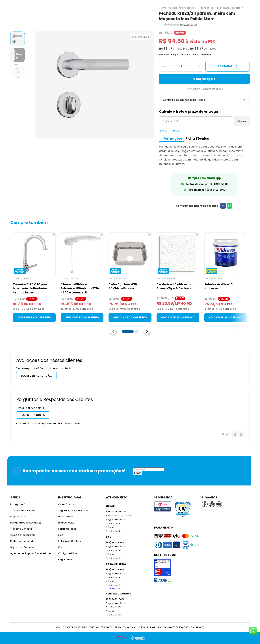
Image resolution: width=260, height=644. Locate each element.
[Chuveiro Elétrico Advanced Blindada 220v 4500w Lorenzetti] (82, 277)
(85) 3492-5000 (115, 599)
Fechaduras (206, 8)
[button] (128, 331)
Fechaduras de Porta (227, 8)
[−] (163, 66)
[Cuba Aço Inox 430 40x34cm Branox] (130, 277)
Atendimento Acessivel (119, 515)
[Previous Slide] (113, 332)
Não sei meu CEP (170, 131)
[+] (199, 66)
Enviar (137, 473)
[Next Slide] (147, 332)
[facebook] (222, 206)
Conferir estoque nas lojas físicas (204, 100)
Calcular (242, 121)
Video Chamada (116, 512)
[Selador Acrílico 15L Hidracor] (226, 277)
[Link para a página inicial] (163, 8)
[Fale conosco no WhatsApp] (253, 631)
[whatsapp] (228, 206)
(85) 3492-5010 (115, 570)
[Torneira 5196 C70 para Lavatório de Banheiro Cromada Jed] (34, 277)
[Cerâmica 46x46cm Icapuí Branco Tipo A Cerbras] (178, 277)
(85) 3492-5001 (115, 542)
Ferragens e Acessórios (183, 8)
